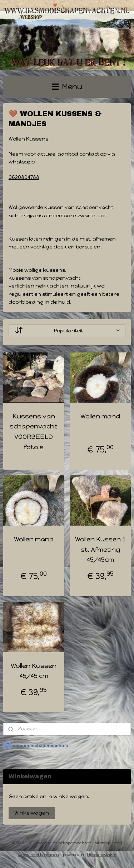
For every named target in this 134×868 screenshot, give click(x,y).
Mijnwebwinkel (101, 855)
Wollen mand (100, 416)
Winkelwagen (32, 813)
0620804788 (24, 177)
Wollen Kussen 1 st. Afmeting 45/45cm (100, 550)
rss (117, 843)
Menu (67, 87)
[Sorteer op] (67, 330)
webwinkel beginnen (39, 855)
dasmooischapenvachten (36, 746)
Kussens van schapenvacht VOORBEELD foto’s (34, 431)
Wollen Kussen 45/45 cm (34, 671)
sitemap (103, 843)
